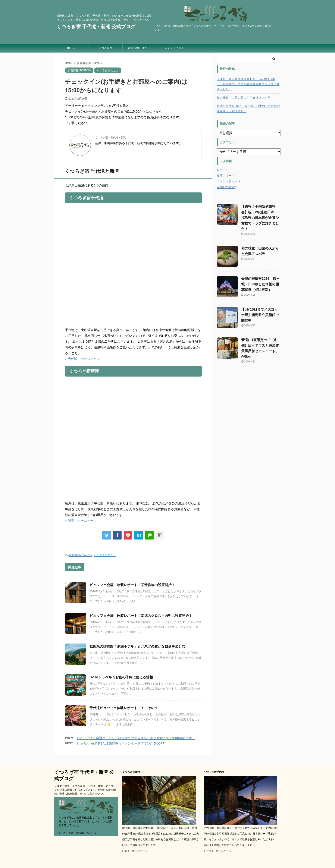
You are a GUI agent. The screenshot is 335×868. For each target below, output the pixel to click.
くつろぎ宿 (105, 48)
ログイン (223, 170)
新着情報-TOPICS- (140, 48)
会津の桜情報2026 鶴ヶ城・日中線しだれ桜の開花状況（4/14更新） (248, 108)
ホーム (71, 48)
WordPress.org (227, 187)
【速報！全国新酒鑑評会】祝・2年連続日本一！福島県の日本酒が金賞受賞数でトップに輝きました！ (248, 84)
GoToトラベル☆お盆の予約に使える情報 (121, 677)
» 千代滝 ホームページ (82, 359)
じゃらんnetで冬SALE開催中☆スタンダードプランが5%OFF (121, 743)
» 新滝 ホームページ (81, 521)
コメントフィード (229, 181)
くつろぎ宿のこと (105, 555)
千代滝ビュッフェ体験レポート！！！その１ (124, 708)
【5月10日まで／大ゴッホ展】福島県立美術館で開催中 (260, 315)
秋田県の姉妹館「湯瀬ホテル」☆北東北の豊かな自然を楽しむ (137, 646)
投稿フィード (226, 176)
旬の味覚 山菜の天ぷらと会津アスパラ (244, 98)
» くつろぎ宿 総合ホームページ (174, 37)
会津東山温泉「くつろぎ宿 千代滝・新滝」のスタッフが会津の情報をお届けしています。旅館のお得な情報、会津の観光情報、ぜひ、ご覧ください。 (85, 790)
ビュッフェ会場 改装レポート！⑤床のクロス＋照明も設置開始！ (141, 616)
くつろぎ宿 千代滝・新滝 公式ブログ (96, 27)
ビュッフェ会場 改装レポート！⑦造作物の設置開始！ (132, 585)
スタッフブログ (174, 48)
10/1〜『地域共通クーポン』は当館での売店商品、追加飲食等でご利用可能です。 (136, 738)
